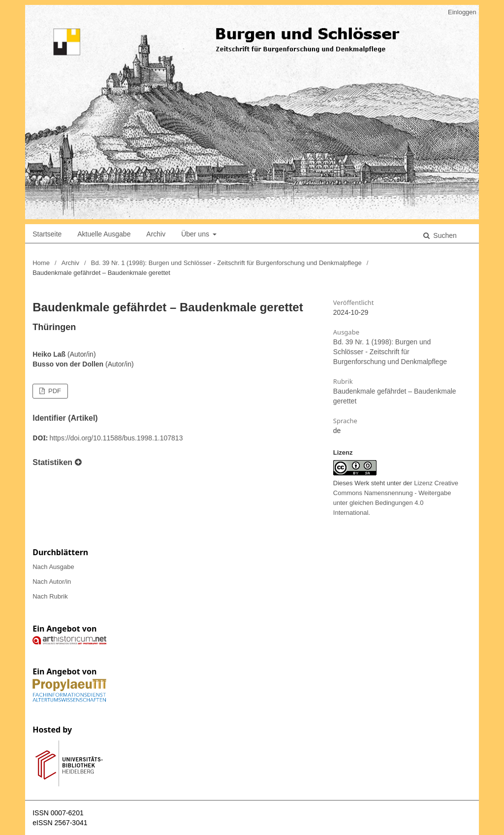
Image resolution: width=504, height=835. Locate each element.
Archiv (156, 234)
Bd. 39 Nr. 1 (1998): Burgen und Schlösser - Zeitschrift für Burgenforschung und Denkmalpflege (226, 263)
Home (41, 263)
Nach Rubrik (50, 596)
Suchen (444, 235)
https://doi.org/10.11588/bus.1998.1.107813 (116, 438)
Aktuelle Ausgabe (104, 234)
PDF (54, 391)
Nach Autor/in (52, 582)
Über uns (196, 234)
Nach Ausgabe (53, 567)
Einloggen (462, 12)
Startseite (47, 234)
